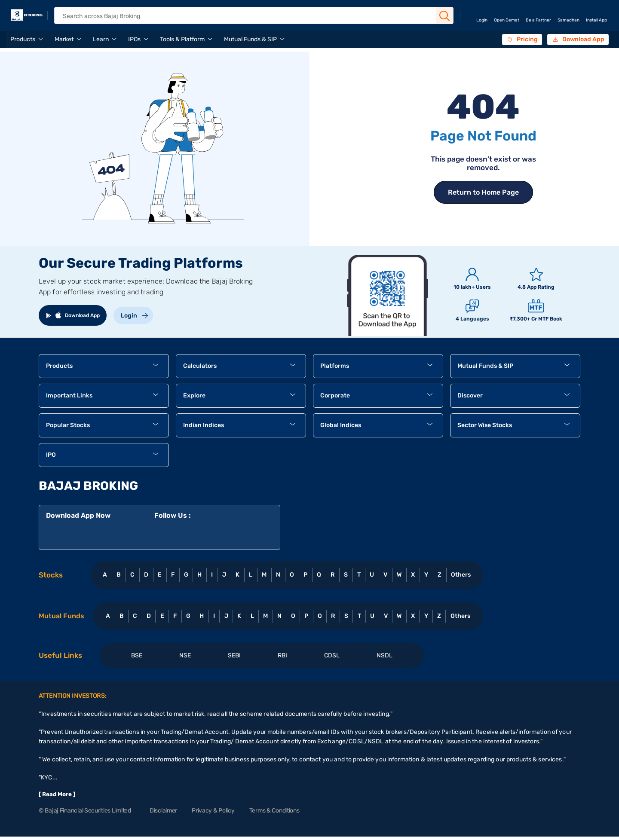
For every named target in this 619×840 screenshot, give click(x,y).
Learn (101, 39)
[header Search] (247, 16)
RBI (282, 655)
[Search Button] (444, 16)
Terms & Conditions (274, 811)
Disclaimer (163, 811)
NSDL (385, 655)
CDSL (332, 655)
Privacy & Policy (213, 811)
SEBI (234, 655)
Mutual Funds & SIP (250, 39)
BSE (137, 655)
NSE (185, 655)
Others (461, 575)
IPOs (134, 39)
